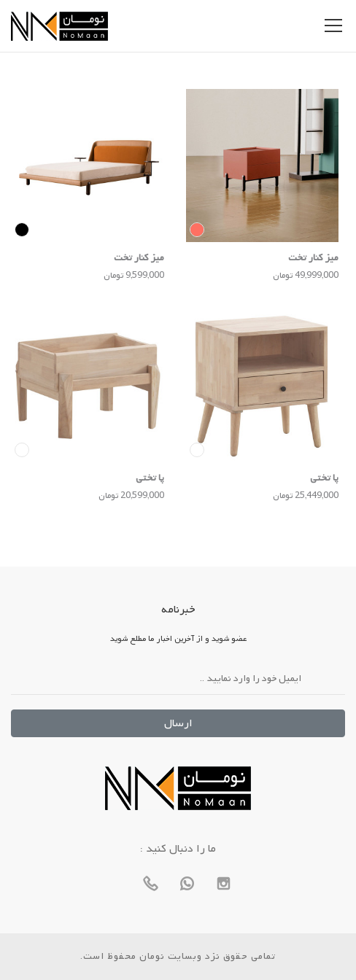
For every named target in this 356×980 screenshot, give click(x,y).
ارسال (178, 723)
